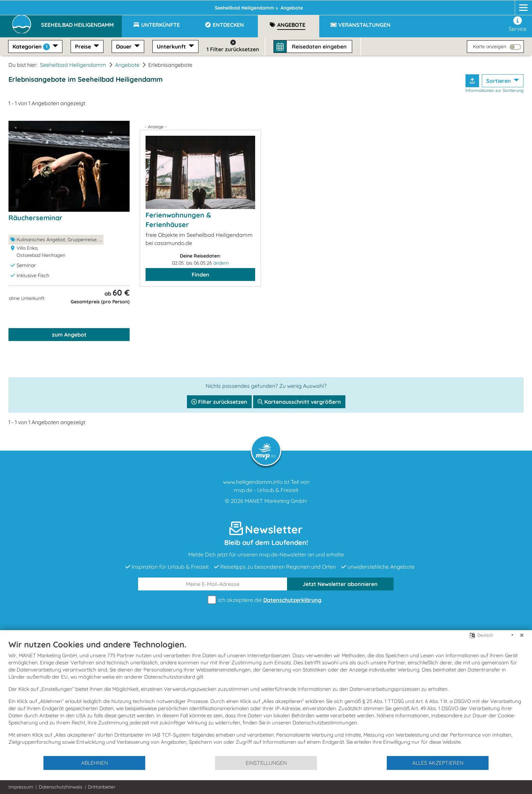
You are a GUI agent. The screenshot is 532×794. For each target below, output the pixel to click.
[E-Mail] (213, 584)
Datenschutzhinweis (61, 787)
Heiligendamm (141, 6)
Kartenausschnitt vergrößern (299, 402)
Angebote (127, 65)
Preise (84, 46)
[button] (81, 22)
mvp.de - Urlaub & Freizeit (266, 490)
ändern (221, 263)
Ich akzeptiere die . (266, 600)
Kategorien (32, 47)
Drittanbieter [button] (102, 787)
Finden (201, 275)
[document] (266, 697)
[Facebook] (491, 6)
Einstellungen (266, 763)
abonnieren (340, 584)
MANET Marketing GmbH (276, 501)
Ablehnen (94, 763)
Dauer (125, 46)
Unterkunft (172, 46)
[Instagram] (504, 6)
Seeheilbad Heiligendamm (73, 65)
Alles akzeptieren (438, 763)
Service (518, 24)
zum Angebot (69, 335)
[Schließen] (522, 635)
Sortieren (499, 81)
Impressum (21, 787)
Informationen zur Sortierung (495, 90)
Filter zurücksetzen (219, 402)
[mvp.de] (517, 6)
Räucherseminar (35, 218)
